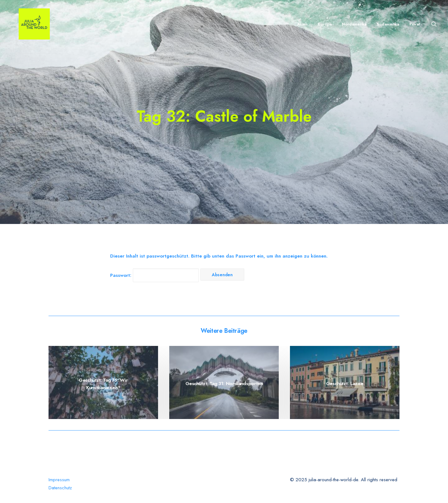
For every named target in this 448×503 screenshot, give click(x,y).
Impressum (59, 480)
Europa (325, 24)
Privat (415, 24)
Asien (302, 24)
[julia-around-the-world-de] (27, 24)
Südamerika (388, 24)
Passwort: (154, 275)
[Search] (434, 24)
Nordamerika (354, 24)
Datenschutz (60, 488)
